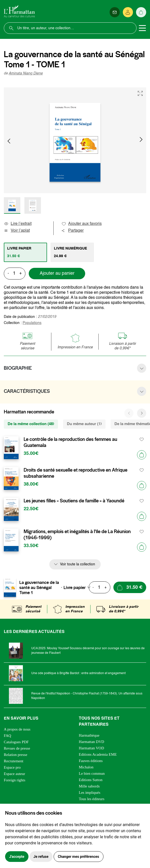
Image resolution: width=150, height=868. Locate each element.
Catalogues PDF (16, 742)
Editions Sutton (91, 780)
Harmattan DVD (92, 742)
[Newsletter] (115, 12)
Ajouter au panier (57, 273)
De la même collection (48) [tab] (31, 424)
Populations (32, 323)
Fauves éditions (91, 761)
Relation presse (16, 755)
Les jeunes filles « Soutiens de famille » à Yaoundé (74, 501)
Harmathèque (89, 735)
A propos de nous (17, 729)
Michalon (86, 767)
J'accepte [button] (17, 857)
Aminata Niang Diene (26, 73)
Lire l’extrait (18, 224)
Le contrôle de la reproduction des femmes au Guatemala (70, 442)
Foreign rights (15, 780)
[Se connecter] (128, 12)
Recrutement (14, 761)
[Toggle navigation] (142, 28)
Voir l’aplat (17, 231)
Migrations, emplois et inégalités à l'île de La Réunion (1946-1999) (77, 535)
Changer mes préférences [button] (79, 857)
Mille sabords (89, 786)
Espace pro (12, 767)
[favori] (142, 439)
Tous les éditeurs (92, 799)
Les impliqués (90, 793)
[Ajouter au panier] (142, 455)
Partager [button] (72, 231)
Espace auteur (14, 774)
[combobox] (79, 587)
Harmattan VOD (91, 748)
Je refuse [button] (41, 857)
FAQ (7, 736)
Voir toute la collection (78, 564)
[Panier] (141, 12)
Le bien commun (92, 773)
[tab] (25, 252)
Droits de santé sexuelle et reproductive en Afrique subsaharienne (76, 473)
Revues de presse (17, 748)
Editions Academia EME (98, 754)
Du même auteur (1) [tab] (84, 424)
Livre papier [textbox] (75, 587)
